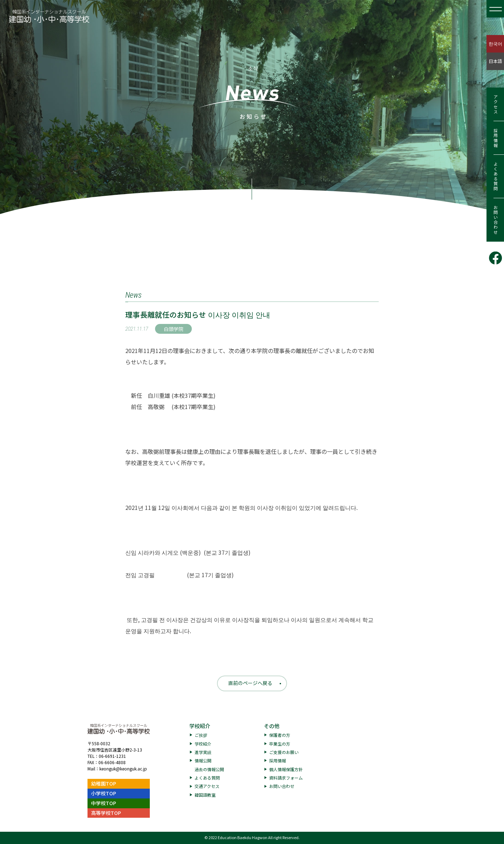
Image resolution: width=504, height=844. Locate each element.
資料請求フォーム (286, 778)
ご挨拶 (201, 735)
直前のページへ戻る (250, 683)
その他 (272, 726)
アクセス (495, 104)
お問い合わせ (495, 220)
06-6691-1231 (112, 756)
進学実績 (203, 752)
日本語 (495, 61)
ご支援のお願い (284, 752)
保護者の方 (280, 735)
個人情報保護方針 (286, 769)
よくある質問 (495, 177)
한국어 (495, 44)
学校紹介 (200, 726)
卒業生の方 (280, 744)
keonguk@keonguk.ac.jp (123, 769)
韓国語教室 (205, 795)
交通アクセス (207, 786)
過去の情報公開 (209, 769)
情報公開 (203, 760)
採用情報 (495, 138)
